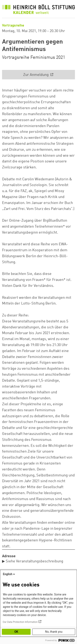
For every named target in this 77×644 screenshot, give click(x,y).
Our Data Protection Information (20, 622)
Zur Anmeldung (36, 75)
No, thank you (54, 632)
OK (16, 632)
